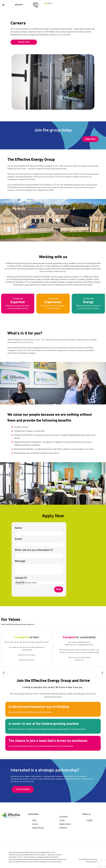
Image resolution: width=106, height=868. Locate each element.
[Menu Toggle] (3, 5)
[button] (4, 673)
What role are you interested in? (34, 550)
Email (18, 539)
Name (18, 528)
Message (20, 561)
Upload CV (21, 578)
